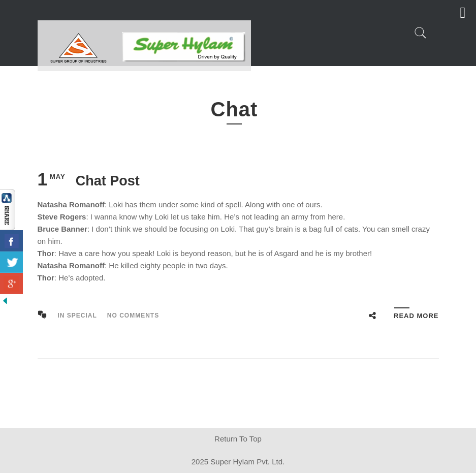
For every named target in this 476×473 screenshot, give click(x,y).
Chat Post (108, 181)
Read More (416, 316)
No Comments (133, 316)
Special (82, 316)
